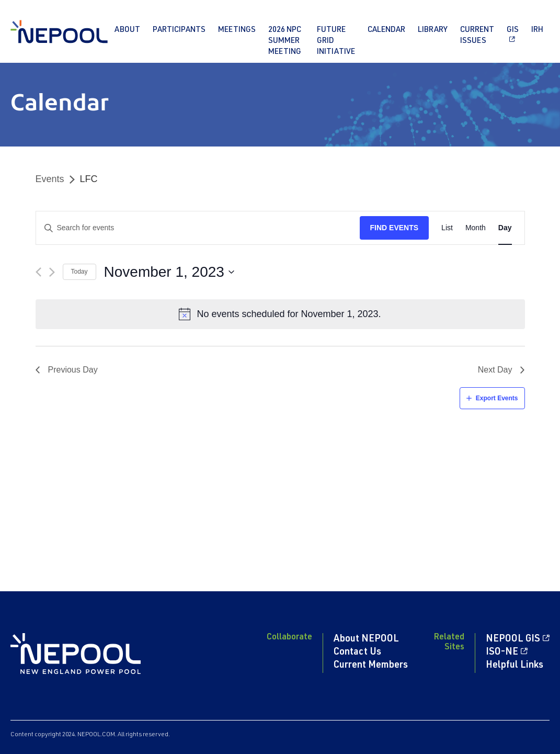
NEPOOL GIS (513, 639)
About (127, 30)
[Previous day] (38, 272)
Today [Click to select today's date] (79, 272)
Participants (179, 30)
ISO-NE (502, 652)
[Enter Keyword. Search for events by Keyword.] (198, 228)
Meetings (237, 30)
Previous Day (73, 370)
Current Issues (477, 36)
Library (433, 30)
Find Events (395, 228)
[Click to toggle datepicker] (169, 272)
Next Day (495, 370)
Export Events (497, 398)
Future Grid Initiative (336, 41)
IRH (537, 30)
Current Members (371, 666)
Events (50, 179)
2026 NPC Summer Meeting (285, 41)
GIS (513, 30)
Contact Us (357, 652)
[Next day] (52, 272)
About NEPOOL (366, 639)
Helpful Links (515, 666)
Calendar (386, 30)
